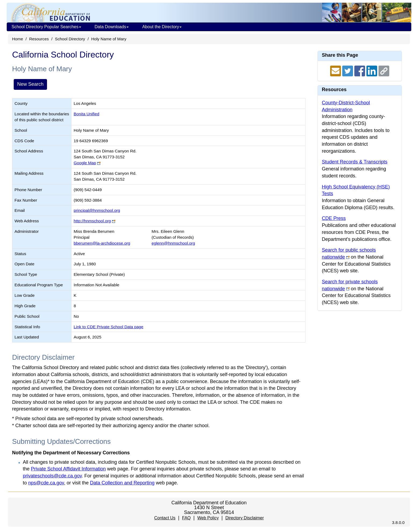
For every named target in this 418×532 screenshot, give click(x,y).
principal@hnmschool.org (97, 210)
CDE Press (334, 218)
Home (18, 39)
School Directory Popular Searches (46, 27)
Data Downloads (112, 27)
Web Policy (208, 518)
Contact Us (165, 518)
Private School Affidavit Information (68, 469)
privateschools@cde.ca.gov (52, 476)
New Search (30, 84)
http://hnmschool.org (92, 221)
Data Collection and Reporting (122, 483)
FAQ (186, 518)
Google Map (85, 163)
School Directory (70, 39)
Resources (39, 39)
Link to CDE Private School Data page (108, 327)
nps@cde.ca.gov (46, 483)
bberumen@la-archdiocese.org (102, 243)
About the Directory (162, 27)
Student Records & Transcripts (355, 162)
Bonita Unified (86, 114)
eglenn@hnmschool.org (173, 243)
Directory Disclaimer (245, 518)
